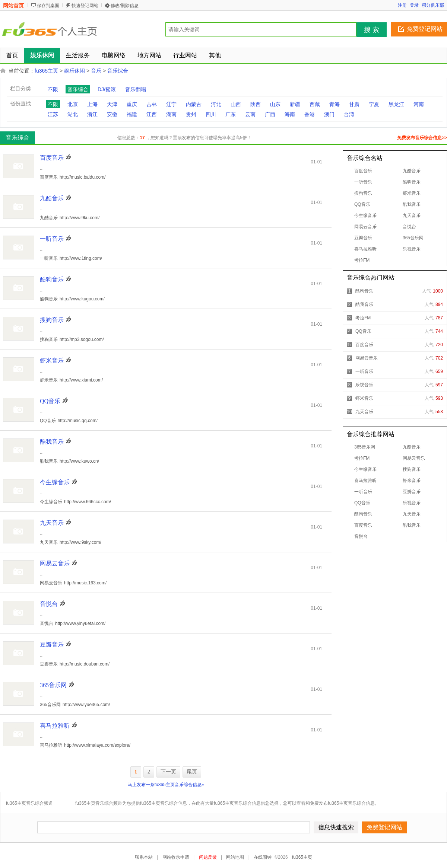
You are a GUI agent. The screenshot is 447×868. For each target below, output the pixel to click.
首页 (12, 55)
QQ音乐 (362, 204)
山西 (236, 104)
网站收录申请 (176, 857)
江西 (152, 114)
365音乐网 (413, 238)
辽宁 (171, 104)
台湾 (349, 114)
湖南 (171, 114)
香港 (310, 114)
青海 (335, 104)
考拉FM (362, 260)
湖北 (73, 114)
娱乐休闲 (74, 71)
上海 (92, 104)
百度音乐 (363, 171)
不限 (53, 89)
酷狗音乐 (412, 182)
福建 (132, 114)
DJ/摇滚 (107, 89)
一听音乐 (363, 182)
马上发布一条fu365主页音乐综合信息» (166, 785)
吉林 (152, 104)
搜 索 (372, 30)
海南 (290, 114)
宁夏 (374, 104)
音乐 (96, 71)
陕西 (256, 104)
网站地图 (235, 857)
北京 (73, 104)
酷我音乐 (412, 204)
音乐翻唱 (136, 89)
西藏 (315, 104)
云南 (250, 114)
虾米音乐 (412, 193)
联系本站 (144, 857)
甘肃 (354, 104)
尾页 (192, 772)
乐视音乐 (412, 249)
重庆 (132, 104)
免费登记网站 (425, 29)
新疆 (295, 104)
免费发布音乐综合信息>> (422, 138)
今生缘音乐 (365, 216)
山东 (275, 104)
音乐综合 (118, 71)
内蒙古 (194, 104)
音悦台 (409, 227)
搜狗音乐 (363, 193)
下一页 (168, 772)
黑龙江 (396, 104)
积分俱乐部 (433, 5)
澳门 (329, 114)
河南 (419, 104)
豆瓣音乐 (363, 238)
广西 (270, 114)
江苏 (53, 114)
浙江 (92, 114)
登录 (414, 5)
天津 (112, 104)
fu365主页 (46, 71)
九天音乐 (412, 216)
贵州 (191, 114)
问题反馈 (208, 857)
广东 (231, 114)
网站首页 (13, 6)
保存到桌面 (48, 6)
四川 (211, 114)
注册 (402, 5)
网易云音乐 (365, 227)
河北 (216, 104)
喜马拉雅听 (365, 249)
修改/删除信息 (125, 6)
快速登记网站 (85, 6)
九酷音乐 (412, 171)
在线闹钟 (263, 857)
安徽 (112, 114)
